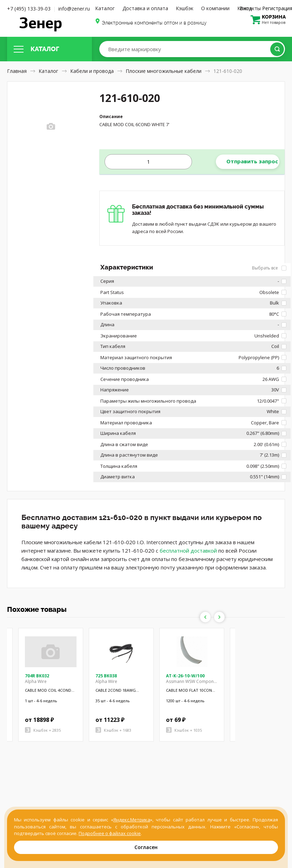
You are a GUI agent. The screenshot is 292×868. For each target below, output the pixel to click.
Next (219, 617)
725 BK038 (106, 676)
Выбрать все (269, 268)
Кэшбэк (185, 8)
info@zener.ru (74, 9)
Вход (246, 8)
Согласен (146, 847)
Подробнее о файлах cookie (110, 833)
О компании (215, 8)
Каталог (105, 8)
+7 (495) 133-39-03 (29, 9)
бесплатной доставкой (188, 551)
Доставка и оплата (145, 8)
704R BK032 (37, 676)
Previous (205, 617)
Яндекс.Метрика (132, 820)
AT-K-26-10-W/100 (185, 676)
